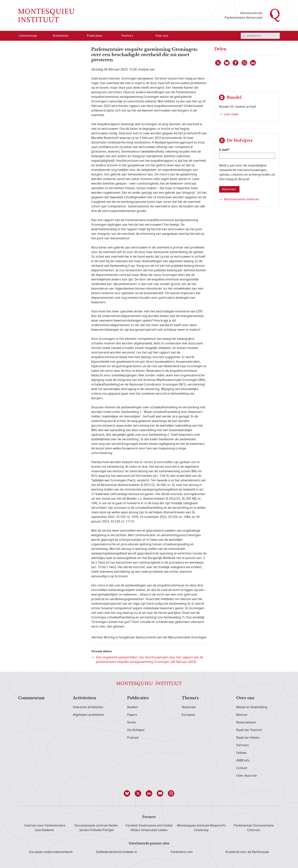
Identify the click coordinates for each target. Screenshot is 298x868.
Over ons (245, 698)
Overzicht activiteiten (88, 707)
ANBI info (243, 760)
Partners (243, 745)
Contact (242, 768)
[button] (127, 793)
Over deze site (246, 776)
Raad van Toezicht (249, 730)
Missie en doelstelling (252, 707)
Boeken (133, 707)
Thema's (190, 698)
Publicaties (138, 698)
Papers (132, 715)
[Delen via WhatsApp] (245, 63)
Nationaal (189, 707)
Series (132, 722)
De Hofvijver (136, 730)
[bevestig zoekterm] (244, 36)
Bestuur (242, 715)
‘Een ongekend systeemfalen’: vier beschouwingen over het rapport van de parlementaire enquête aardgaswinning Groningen (149, 660)
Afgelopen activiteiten (88, 715)
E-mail (223, 150)
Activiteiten (84, 698)
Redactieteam (246, 722)
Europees (189, 715)
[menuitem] (30, 36)
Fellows (242, 753)
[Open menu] (79, 36)
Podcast (133, 738)
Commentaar (32, 698)
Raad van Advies (248, 738)
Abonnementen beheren (242, 199)
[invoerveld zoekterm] (260, 36)
